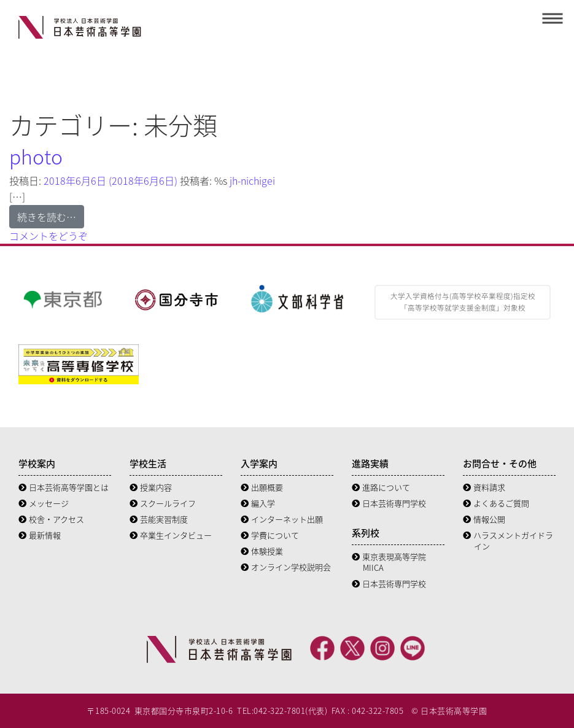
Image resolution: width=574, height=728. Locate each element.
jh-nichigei (251, 180)
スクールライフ (163, 503)
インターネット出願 (282, 519)
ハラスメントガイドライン (508, 540)
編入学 (258, 503)
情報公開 (484, 519)
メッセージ (44, 503)
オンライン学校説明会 (286, 567)
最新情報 (40, 535)
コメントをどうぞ (48, 236)
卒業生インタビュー (171, 535)
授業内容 (151, 487)
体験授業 (262, 551)
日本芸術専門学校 (389, 503)
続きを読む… (47, 217)
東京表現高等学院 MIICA (389, 562)
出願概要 (262, 487)
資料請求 (484, 487)
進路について (381, 487)
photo (36, 156)
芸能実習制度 (159, 519)
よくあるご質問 (496, 503)
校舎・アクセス (51, 519)
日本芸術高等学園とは (64, 487)
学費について (270, 535)
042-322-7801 (279, 711)
